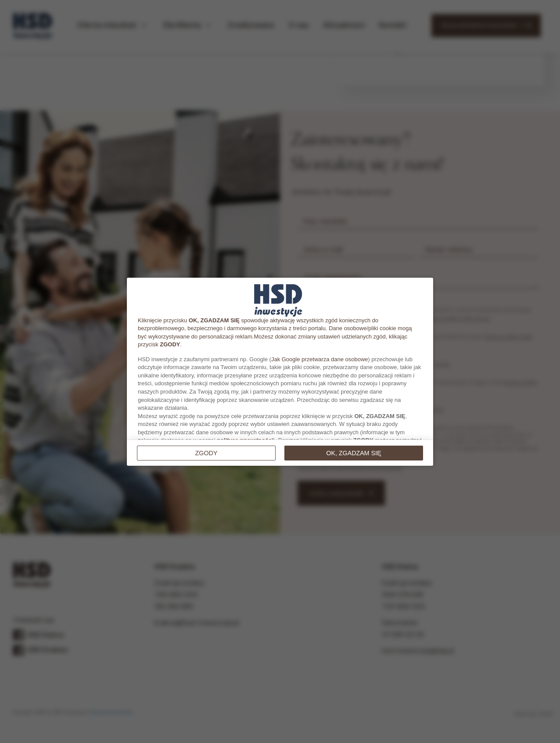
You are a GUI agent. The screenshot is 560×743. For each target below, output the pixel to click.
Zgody (206, 453)
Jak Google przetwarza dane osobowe (320, 359)
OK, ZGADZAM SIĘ (354, 453)
